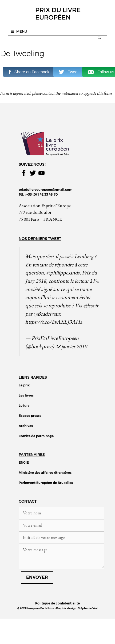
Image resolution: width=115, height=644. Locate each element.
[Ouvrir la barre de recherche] (99, 37)
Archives (26, 426)
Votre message (62, 556)
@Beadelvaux (47, 314)
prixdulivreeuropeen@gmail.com (45, 190)
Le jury (24, 406)
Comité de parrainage (36, 436)
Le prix (24, 385)
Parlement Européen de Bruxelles (46, 483)
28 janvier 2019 (71, 346)
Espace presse (30, 416)
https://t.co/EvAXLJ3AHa (54, 322)
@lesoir (91, 305)
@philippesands (63, 272)
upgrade (90, 93)
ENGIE (24, 462)
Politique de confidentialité (57, 603)
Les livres (26, 395)
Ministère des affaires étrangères (45, 473)
